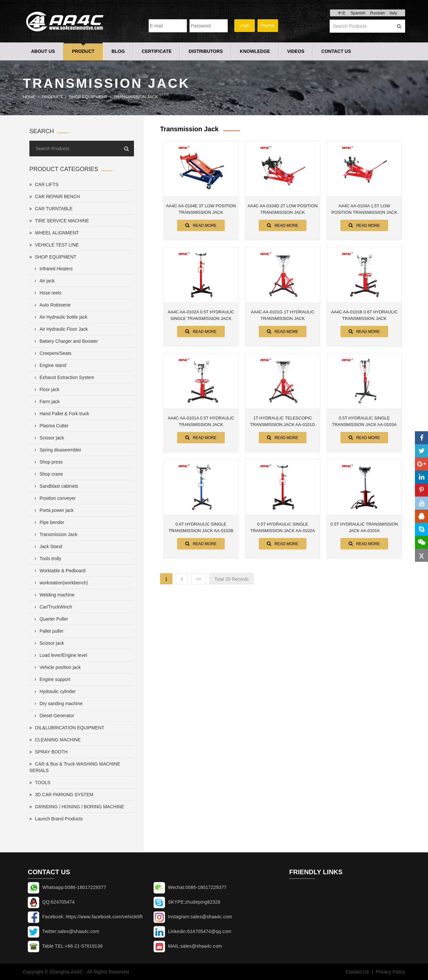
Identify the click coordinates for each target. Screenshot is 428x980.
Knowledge (255, 51)
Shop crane (48, 474)
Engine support (51, 679)
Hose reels (47, 293)
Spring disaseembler (57, 450)
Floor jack (46, 389)
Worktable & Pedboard (59, 571)
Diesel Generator (53, 716)
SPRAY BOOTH (49, 752)
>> (199, 579)
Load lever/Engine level (60, 655)
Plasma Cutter (50, 426)
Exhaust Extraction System (63, 377)
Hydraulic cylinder (54, 691)
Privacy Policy (390, 972)
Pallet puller (48, 631)
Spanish (358, 13)
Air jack (43, 281)
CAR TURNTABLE (51, 209)
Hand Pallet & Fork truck (61, 414)
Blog (118, 51)
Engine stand (49, 365)
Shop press (47, 462)
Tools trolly (47, 559)
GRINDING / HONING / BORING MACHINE (77, 807)
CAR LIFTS (44, 184)
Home (29, 97)
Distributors (206, 51)
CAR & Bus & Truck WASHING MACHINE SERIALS (75, 767)
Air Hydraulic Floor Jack (60, 329)
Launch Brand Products (56, 819)
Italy (393, 13)
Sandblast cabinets (55, 486)
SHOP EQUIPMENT (88, 97)
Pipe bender (48, 522)
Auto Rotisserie (51, 305)
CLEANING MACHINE (55, 740)
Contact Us (336, 51)
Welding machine (53, 595)
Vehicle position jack (56, 667)
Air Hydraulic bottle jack (60, 317)
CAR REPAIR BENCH (55, 197)
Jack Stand (47, 546)
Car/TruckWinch (52, 607)
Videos (296, 51)
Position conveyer (54, 498)
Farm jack (46, 402)
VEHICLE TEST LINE (54, 245)
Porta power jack (53, 510)
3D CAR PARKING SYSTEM (61, 795)
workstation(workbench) (60, 583)
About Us (43, 51)
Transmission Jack (136, 97)
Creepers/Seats (52, 353)
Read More (201, 225)
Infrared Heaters (52, 269)
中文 (342, 13)
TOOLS (40, 782)
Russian (378, 13)
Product (83, 51)
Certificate (157, 51)
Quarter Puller (50, 619)
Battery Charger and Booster (65, 341)
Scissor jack (48, 438)
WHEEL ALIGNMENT (54, 233)
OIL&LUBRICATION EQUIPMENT (67, 728)
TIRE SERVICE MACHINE (59, 221)
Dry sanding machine (57, 703)
